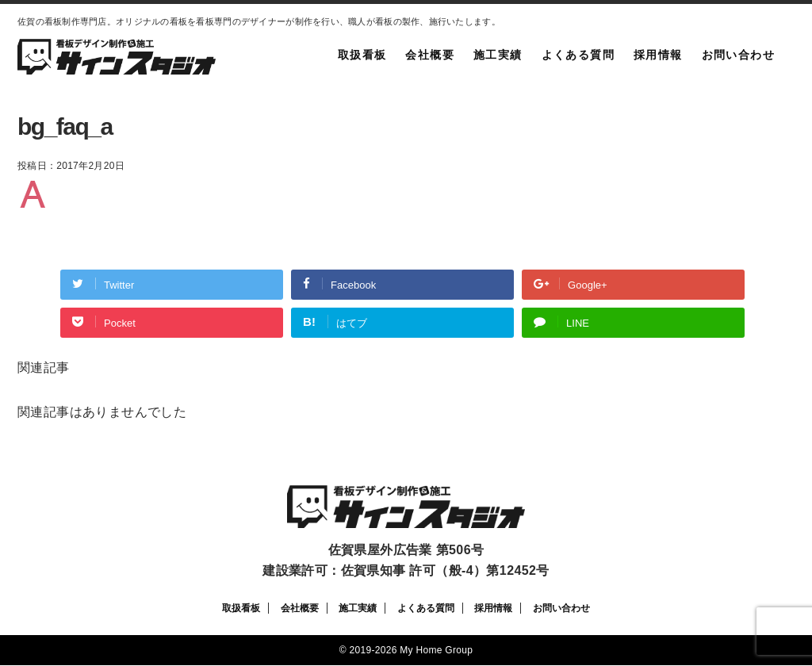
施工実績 (498, 55)
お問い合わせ (738, 55)
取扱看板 (362, 55)
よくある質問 (578, 55)
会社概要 (430, 55)
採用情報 (658, 55)
